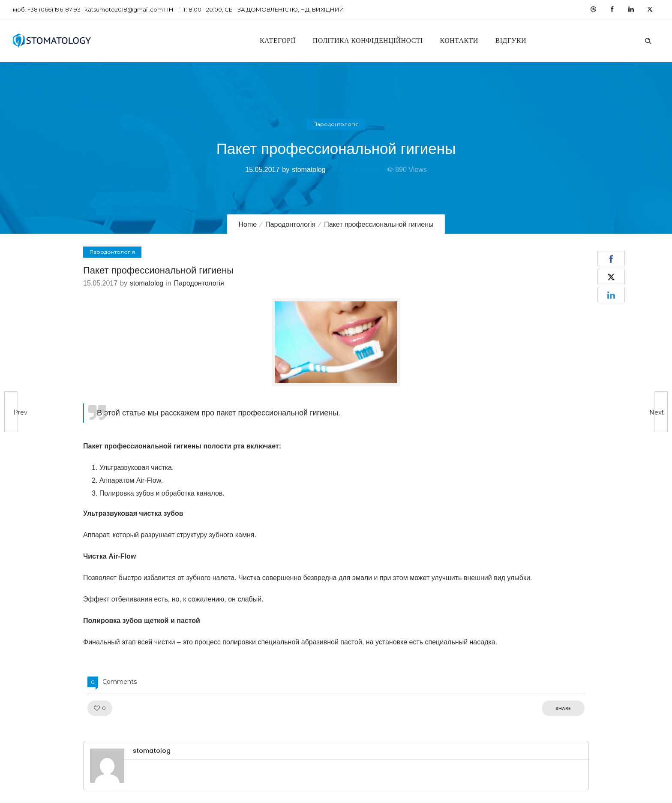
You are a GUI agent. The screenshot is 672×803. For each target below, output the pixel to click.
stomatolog (309, 170)
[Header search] (648, 40)
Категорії (278, 41)
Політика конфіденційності (368, 41)
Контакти (459, 41)
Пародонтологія (290, 224)
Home (247, 224)
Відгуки (511, 41)
